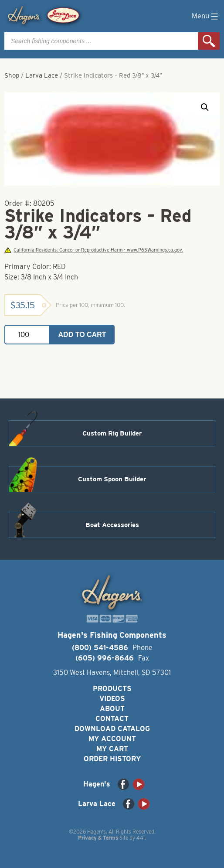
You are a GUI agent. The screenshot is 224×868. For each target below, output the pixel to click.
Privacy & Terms (98, 838)
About (112, 709)
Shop (12, 75)
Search (209, 41)
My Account (112, 739)
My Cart (112, 749)
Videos (112, 699)
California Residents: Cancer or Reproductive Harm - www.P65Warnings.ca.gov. (94, 250)
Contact (112, 719)
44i (141, 838)
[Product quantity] (27, 335)
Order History (112, 759)
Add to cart (82, 335)
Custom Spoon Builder (112, 479)
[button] (205, 107)
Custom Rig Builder (112, 433)
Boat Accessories (112, 525)
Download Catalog (112, 729)
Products (112, 689)
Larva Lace (42, 75)
